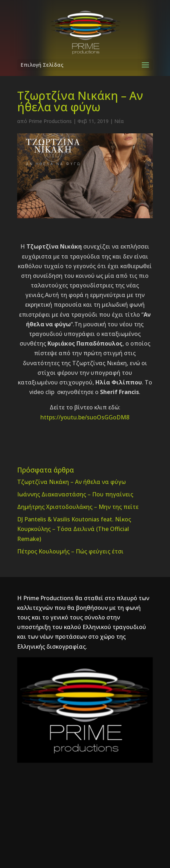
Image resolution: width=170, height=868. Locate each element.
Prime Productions (50, 121)
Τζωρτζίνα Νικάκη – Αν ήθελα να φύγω (71, 482)
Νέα (119, 121)
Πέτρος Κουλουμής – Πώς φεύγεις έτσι (70, 551)
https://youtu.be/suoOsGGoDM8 (85, 417)
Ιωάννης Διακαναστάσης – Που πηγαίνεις (75, 494)
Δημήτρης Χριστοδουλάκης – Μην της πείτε (78, 507)
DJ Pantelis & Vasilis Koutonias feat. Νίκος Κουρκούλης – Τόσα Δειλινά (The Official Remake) (74, 529)
